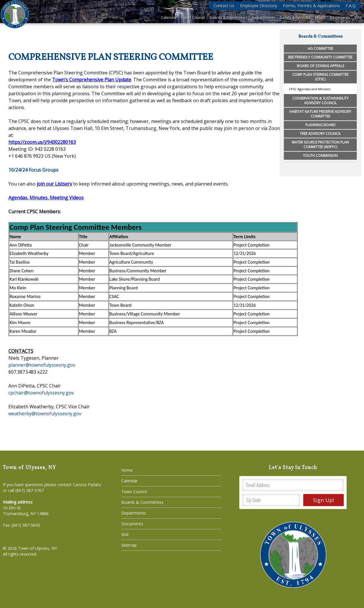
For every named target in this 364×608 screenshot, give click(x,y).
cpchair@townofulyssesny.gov (41, 393)
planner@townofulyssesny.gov (42, 365)
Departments (264, 17)
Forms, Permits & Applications (311, 6)
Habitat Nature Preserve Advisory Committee (320, 114)
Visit (358, 17)
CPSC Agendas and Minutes (310, 89)
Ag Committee (320, 48)
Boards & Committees (228, 17)
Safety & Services (295, 17)
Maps (320, 17)
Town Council (193, 17)
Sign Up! (323, 500)
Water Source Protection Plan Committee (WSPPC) (320, 145)
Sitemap (129, 545)
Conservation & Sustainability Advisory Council (320, 101)
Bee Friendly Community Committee (320, 57)
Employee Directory (259, 6)
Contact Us (224, 6)
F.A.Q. (351, 6)
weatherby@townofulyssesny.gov (45, 414)
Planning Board (320, 125)
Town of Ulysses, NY (37, 548)
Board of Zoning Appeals (320, 66)
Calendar (169, 17)
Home (127, 470)
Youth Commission (320, 156)
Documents (340, 17)
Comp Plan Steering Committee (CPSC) (320, 77)
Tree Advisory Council (320, 134)
